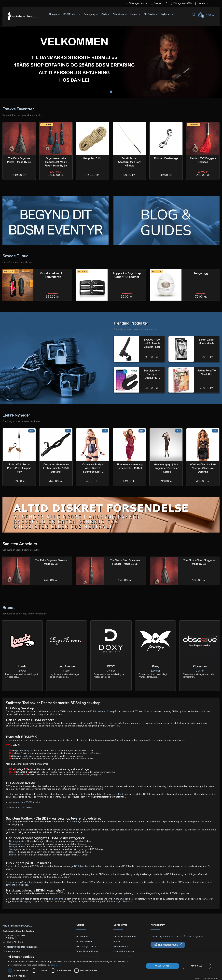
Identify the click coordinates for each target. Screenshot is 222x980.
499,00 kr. (93, 481)
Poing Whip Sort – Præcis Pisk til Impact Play (19, 468)
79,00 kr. (201, 297)
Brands (9, 608)
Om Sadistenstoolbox (125, 937)
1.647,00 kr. (56, 175)
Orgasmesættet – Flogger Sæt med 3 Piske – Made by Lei (56, 162)
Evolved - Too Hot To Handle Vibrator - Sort (152, 343)
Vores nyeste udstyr (87, 951)
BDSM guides (81, 866)
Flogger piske (16, 844)
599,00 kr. (199, 580)
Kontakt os (119, 966)
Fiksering (25, 751)
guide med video (57, 899)
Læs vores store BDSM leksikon (25, 802)
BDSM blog (82, 937)
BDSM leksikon (84, 942)
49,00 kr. (166, 175)
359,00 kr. (53, 297)
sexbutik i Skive (105, 711)
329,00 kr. (207, 357)
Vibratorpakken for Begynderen (53, 275)
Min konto (119, 961)
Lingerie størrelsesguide (89, 961)
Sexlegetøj (14, 849)
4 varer (67, 671)
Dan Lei (113, 723)
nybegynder (160, 866)
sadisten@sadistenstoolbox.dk (21, 947)
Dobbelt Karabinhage (166, 158)
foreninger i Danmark (122, 901)
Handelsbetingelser (124, 951)
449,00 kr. (152, 388)
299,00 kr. (203, 175)
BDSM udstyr (74, 822)
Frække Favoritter (18, 109)
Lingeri (13, 855)
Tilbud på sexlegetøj (87, 956)
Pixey (155, 666)
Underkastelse (30, 756)
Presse (117, 942)
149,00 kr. (93, 175)
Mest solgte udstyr (87, 947)
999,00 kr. (152, 357)
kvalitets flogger (45, 723)
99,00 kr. (129, 175)
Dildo (12, 852)
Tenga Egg (201, 273)
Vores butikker (13, 952)
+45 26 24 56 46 (14, 942)
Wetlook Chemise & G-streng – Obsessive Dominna (203, 468)
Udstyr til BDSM (17, 847)
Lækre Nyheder (16, 415)
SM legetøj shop (28, 901)
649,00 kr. (19, 175)
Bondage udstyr (17, 841)
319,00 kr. (19, 481)
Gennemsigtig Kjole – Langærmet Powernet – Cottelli (166, 468)
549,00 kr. (125, 580)
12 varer (155, 671)
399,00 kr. (166, 481)
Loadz (22, 666)
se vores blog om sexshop (20, 808)
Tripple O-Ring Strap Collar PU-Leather (127, 275)
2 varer (22, 671)
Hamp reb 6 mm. (93, 158)
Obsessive (200, 666)
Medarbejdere (121, 947)
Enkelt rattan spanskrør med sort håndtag (129, 162)
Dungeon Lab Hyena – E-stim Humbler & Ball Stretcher (56, 468)
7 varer (111, 671)
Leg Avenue (67, 666)
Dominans (96, 753)
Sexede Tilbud (15, 256)
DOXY (111, 666)
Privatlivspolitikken (123, 956)
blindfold (118, 794)
